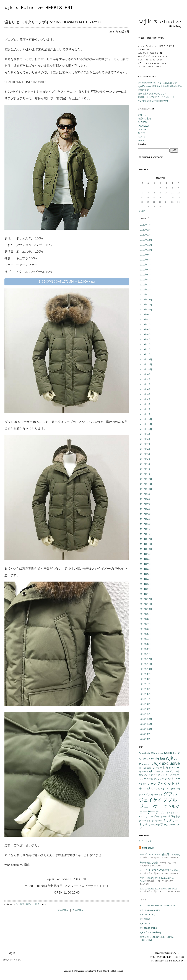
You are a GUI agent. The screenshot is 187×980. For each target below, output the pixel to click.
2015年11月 (146, 484)
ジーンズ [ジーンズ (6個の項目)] (155, 789)
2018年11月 (146, 305)
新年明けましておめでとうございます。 (157, 97)
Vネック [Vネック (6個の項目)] (146, 759)
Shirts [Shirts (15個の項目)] (168, 753)
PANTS (141, 137)
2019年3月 (145, 285)
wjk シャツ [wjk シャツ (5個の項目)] (143, 771)
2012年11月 (146, 664)
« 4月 (142, 211)
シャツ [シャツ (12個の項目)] (152, 784)
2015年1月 (145, 534)
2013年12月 (146, 599)
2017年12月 (146, 359)
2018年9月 (145, 315)
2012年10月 (146, 669)
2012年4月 (145, 699)
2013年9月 (145, 614)
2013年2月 (145, 649)
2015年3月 (145, 524)
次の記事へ (78, 910)
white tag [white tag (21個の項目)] (158, 758)
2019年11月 (146, 245)
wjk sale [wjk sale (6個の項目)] (143, 768)
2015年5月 (145, 514)
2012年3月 (145, 704)
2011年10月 (146, 729)
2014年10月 (146, 549)
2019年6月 (145, 270)
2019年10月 (146, 250)
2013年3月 (145, 644)
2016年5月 (145, 454)
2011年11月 (146, 724)
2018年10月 (146, 310)
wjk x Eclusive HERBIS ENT (39, 8)
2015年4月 (145, 519)
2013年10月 (146, 609)
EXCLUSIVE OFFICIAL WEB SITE (158, 906)
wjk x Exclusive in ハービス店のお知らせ (157, 83)
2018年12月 (146, 300)
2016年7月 (145, 444)
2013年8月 (145, 619)
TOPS (141, 140)
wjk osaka (145, 923)
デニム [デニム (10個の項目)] (160, 812)
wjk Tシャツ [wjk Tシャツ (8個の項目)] (153, 768)
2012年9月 (145, 674)
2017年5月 (145, 394)
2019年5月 (145, 275)
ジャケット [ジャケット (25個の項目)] (166, 783)
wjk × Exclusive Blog (150, 932)
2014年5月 (145, 574)
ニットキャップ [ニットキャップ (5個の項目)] (171, 813)
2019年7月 (145, 265)
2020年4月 (145, 225)
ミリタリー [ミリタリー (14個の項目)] (171, 820)
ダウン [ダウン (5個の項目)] (142, 795)
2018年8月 (145, 320)
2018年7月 (145, 325)
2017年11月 (146, 364)
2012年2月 (145, 709)
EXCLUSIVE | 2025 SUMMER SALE (159, 889)
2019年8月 (145, 260)
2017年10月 (146, 369)
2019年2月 (145, 290)
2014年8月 (145, 559)
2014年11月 (146, 544)
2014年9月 (145, 554)
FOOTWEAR (144, 126)
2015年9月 (145, 494)
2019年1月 (145, 295)
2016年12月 (146, 419)
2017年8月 (145, 379)
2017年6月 (145, 389)
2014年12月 (146, 539)
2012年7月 (145, 684)
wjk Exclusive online (150, 910)
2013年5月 (145, 634)
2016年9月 (145, 434)
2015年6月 (145, 509)
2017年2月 (145, 409)
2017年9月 (145, 374)
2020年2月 (145, 230)
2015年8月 (145, 499)
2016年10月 (146, 429)
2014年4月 (145, 579)
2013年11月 (146, 604)
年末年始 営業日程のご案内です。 (154, 101)
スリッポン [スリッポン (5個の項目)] (176, 789)
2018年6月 (145, 330)
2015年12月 (146, 479)
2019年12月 (146, 240)
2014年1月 (145, 594)
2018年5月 (145, 335)
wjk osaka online (148, 928)
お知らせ (142, 115)
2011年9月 (145, 734)
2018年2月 (145, 350)
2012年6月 (145, 689)
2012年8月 (145, 679)
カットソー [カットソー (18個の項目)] (173, 779)
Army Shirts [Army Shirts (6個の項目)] (144, 753)
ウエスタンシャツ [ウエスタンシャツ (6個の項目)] (155, 779)
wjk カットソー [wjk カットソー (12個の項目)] (170, 768)
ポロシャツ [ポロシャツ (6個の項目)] (157, 821)
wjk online (145, 919)
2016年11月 (146, 424)
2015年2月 (145, 529)
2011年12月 (146, 719)
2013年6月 (145, 629)
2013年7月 (145, 624)
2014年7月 (145, 564)
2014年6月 (145, 569)
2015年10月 (146, 489)
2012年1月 (145, 714)
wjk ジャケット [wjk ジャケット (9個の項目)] (157, 771)
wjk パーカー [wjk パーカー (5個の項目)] (164, 775)
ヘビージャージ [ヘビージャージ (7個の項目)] (159, 817)
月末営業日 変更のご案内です (152, 94)
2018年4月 (145, 340)
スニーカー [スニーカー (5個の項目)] (166, 789)
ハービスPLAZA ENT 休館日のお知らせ (160, 854)
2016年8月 (145, 439)
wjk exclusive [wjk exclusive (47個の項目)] (167, 763)
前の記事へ (63, 910)
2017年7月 (145, 384)
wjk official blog (148, 914)
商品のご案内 (33, 904)
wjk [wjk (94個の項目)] (170, 758)
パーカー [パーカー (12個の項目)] (145, 816)
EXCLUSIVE (148, 848)
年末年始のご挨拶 (149, 863)
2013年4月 (145, 639)
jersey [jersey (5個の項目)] (161, 753)
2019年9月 (145, 255)
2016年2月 (145, 469)
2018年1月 (145, 355)
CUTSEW (143, 122)
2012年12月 (146, 659)
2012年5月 (145, 694)
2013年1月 (145, 654)
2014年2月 (145, 589)
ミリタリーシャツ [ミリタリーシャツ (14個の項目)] (151, 824)
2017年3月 (145, 404)
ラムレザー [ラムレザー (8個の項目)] (170, 825)
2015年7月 (145, 504)
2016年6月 (145, 449)
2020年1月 (145, 235)
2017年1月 (145, 414)
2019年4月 (145, 280)
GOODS (142, 130)
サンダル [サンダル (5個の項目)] (143, 784)
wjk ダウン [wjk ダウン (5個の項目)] (171, 771)
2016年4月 (145, 459)
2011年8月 (145, 739)
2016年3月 (145, 464)
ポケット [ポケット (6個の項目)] (146, 821)
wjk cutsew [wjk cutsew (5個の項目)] (149, 764)
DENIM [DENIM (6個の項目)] (154, 753)
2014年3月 (145, 584)
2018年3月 (145, 345)
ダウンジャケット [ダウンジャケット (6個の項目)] (154, 795)
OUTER (20, 904)
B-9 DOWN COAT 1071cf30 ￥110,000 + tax (67, 282)
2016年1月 (145, 474)
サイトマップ (145, 841)
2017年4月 (145, 399)
